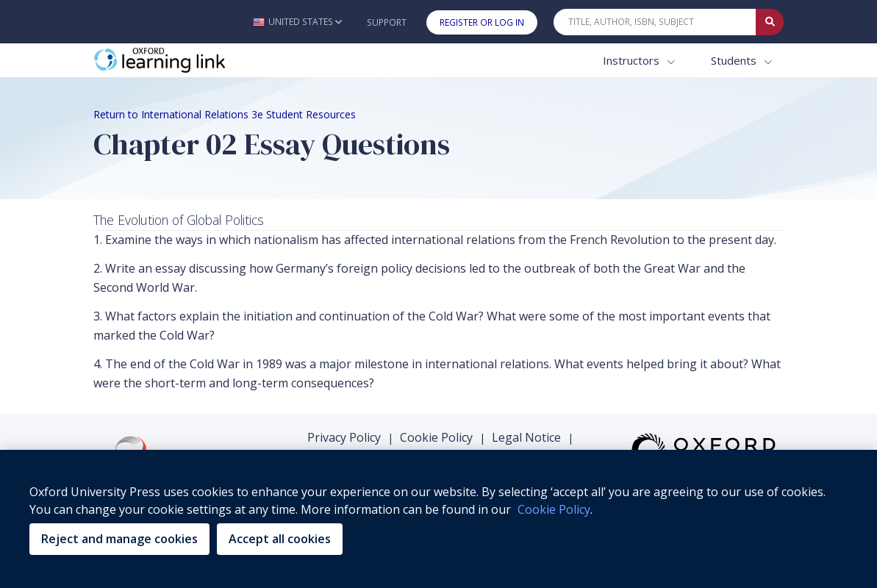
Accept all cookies (280, 539)
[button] (297, 22)
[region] (438, 519)
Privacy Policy (344, 437)
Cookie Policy (436, 437)
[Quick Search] (655, 22)
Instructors (633, 60)
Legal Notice (526, 437)
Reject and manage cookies (119, 539)
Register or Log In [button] (482, 22)
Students (735, 60)
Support (387, 22)
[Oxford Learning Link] (204, 61)
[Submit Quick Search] (770, 22)
